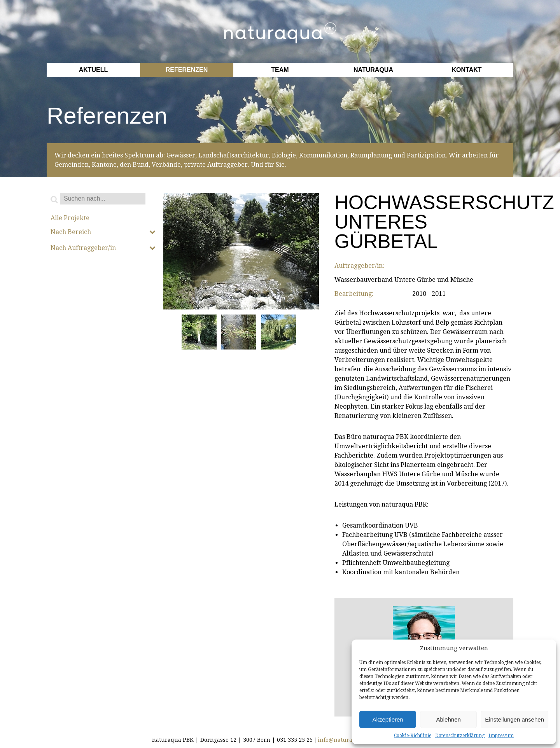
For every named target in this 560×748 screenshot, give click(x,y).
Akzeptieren (388, 719)
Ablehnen (448, 719)
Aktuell (94, 70)
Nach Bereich (103, 232)
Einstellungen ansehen (514, 719)
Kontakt (466, 70)
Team (280, 70)
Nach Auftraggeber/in (103, 248)
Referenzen (187, 70)
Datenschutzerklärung (460, 736)
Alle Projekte (70, 218)
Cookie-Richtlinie (413, 736)
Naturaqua (373, 70)
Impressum (501, 736)
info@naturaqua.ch (344, 740)
